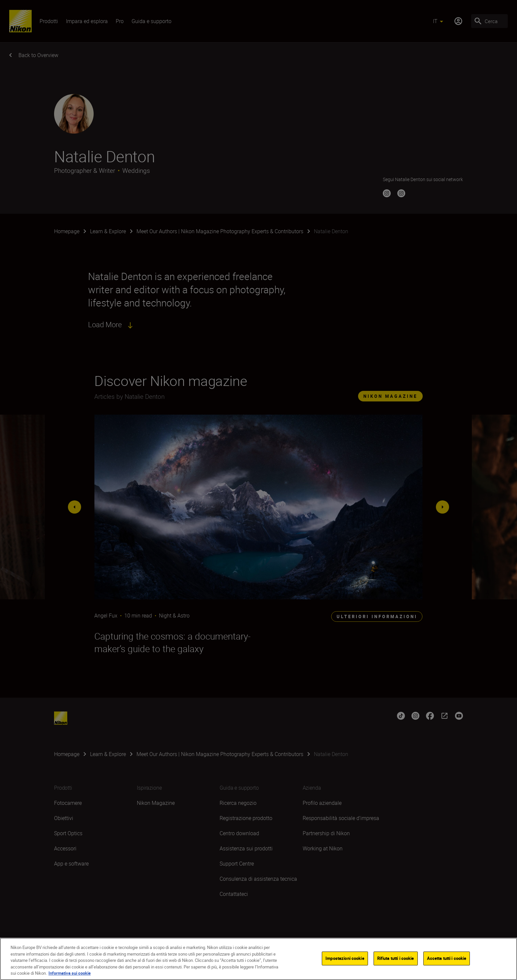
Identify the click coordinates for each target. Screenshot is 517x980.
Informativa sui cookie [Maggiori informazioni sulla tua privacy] (70, 973)
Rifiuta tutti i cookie (396, 959)
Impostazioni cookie (345, 959)
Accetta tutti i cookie (447, 959)
